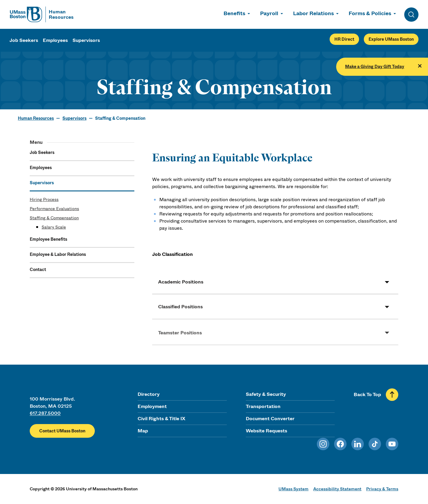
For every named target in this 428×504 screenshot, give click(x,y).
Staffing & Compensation (54, 218)
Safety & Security (266, 394)
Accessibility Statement (337, 489)
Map (143, 431)
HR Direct (344, 39)
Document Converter (270, 419)
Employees (55, 40)
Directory (149, 394)
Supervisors (86, 40)
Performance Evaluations (54, 209)
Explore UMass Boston (391, 39)
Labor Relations (313, 13)
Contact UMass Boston (62, 431)
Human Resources (36, 118)
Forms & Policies (370, 13)
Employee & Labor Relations (58, 254)
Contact (38, 270)
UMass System (294, 489)
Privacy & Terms (382, 489)
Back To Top (367, 394)
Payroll (269, 13)
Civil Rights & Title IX (161, 419)
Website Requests (266, 431)
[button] (275, 285)
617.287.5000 (45, 413)
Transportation (263, 406)
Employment (152, 406)
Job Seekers (24, 40)
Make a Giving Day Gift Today (375, 67)
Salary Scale (54, 227)
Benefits (234, 13)
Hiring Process (44, 199)
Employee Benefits (48, 239)
